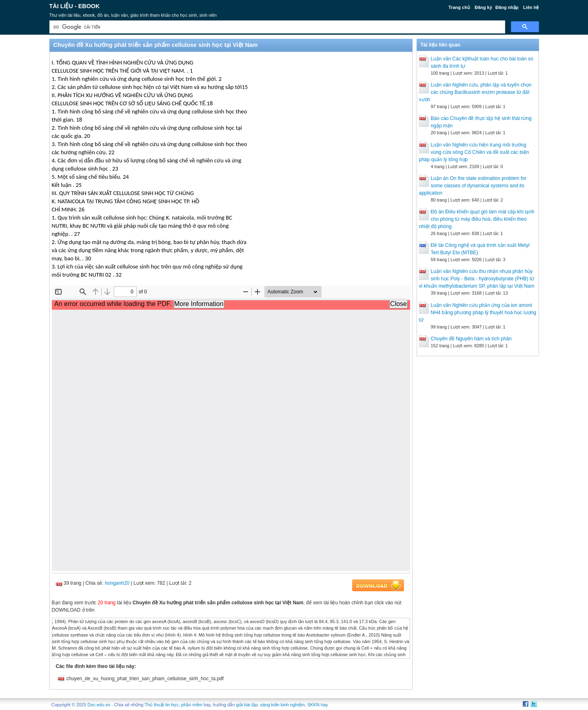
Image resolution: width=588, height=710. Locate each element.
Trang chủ (459, 7)
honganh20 (117, 583)
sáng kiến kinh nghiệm (283, 705)
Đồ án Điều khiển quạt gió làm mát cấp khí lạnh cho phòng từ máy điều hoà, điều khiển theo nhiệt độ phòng (477, 219)
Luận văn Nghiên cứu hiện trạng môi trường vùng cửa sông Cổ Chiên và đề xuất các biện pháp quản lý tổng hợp (474, 152)
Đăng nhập (507, 7)
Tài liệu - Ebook (75, 6)
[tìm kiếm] (276, 27)
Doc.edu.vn (99, 705)
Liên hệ (531, 7)
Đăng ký (483, 7)
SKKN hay (318, 705)
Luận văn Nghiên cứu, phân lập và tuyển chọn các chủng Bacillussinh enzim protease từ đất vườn (475, 92)
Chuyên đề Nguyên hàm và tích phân (471, 339)
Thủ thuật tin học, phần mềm (173, 705)
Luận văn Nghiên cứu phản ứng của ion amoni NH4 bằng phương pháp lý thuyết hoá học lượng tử (478, 313)
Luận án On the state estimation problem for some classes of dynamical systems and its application (473, 186)
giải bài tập (247, 705)
